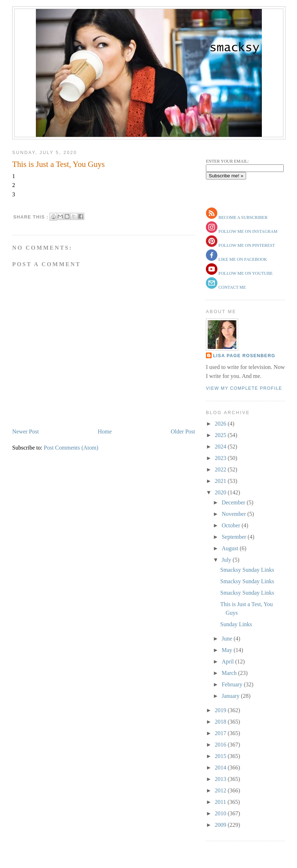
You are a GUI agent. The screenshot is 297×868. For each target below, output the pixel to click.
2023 (221, 458)
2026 (221, 424)
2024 (221, 447)
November (235, 514)
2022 (221, 469)
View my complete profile (244, 388)
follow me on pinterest (246, 245)
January (231, 696)
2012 (221, 790)
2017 (221, 733)
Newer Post (25, 431)
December (234, 502)
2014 (221, 768)
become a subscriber (242, 217)
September (235, 537)
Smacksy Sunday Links (247, 570)
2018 (221, 722)
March (230, 673)
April (228, 661)
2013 (221, 779)
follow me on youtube (245, 273)
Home (105, 431)
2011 (221, 802)
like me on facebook (242, 259)
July (227, 560)
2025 (221, 435)
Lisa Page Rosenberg (244, 356)
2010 (221, 813)
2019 (221, 710)
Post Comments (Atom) (71, 448)
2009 (221, 825)
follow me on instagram (247, 231)
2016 (221, 745)
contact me (232, 287)
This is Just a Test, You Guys (58, 164)
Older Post (183, 431)
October (232, 525)
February (233, 684)
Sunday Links (236, 624)
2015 (221, 756)
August (231, 548)
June (228, 639)
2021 (221, 481)
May (228, 650)
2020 (221, 492)
